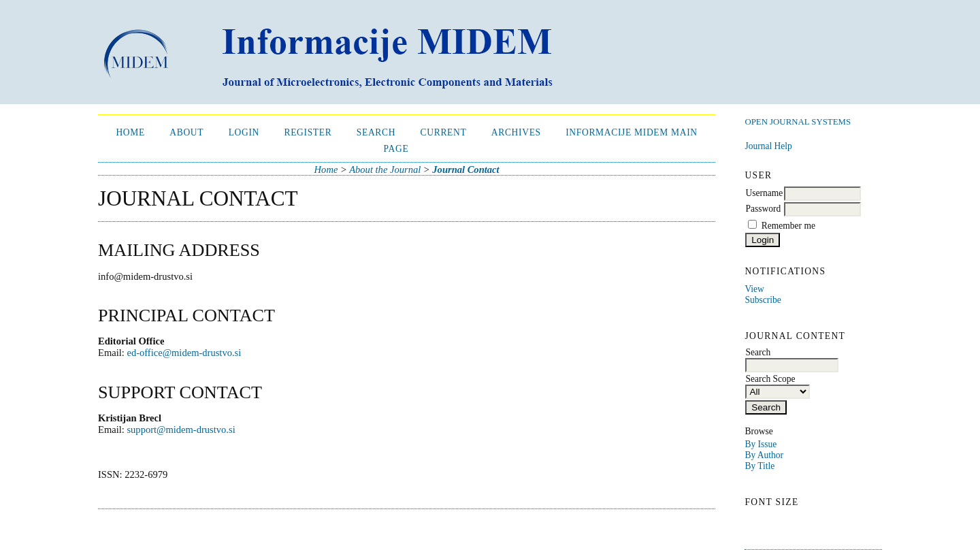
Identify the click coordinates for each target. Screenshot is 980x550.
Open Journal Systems (798, 122)
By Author (764, 455)
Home (130, 132)
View (754, 289)
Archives (516, 132)
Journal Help (768, 146)
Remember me (788, 226)
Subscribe (763, 300)
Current (444, 132)
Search (376, 132)
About (186, 132)
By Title (759, 466)
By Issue (761, 444)
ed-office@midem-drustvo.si (184, 353)
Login (244, 132)
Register (308, 132)
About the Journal (385, 169)
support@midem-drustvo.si (181, 430)
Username (764, 193)
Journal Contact (465, 169)
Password (763, 209)
